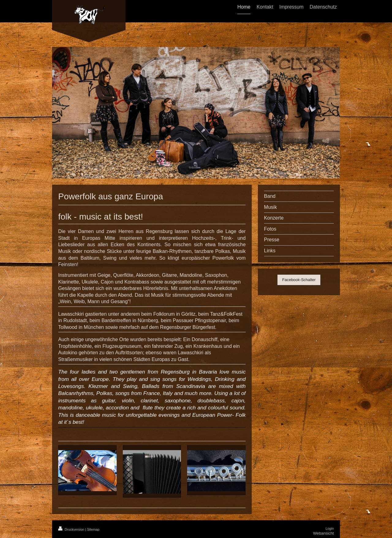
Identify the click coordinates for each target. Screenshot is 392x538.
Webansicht (323, 533)
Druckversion (72, 529)
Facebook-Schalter (299, 280)
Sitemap (93, 529)
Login (330, 529)
